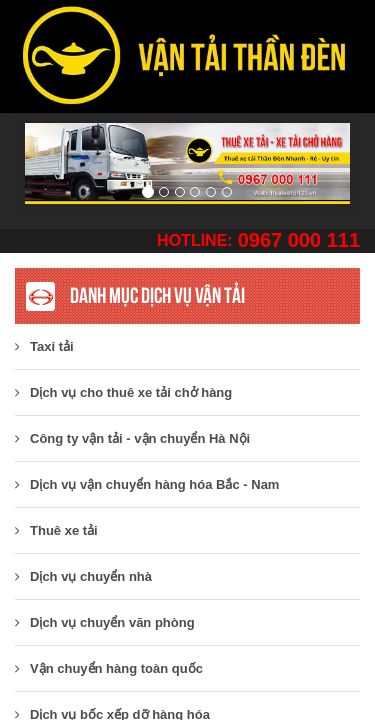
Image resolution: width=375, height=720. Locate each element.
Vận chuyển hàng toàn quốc (109, 668)
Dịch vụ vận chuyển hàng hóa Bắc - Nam (147, 484)
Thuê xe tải (56, 530)
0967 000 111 (299, 240)
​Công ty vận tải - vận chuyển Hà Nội (132, 438)
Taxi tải (44, 346)
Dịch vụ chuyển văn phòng (105, 622)
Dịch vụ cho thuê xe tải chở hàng (123, 392)
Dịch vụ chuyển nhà (83, 576)
